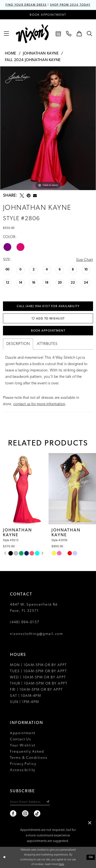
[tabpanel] (48, 128)
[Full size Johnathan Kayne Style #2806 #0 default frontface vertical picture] (48, 128)
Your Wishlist (23, 746)
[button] (6, 34)
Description (18, 344)
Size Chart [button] (84, 260)
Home (11, 54)
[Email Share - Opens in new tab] (35, 196)
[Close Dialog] (5, 857)
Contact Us (21, 740)
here (61, 864)
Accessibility (23, 770)
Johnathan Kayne (41, 54)
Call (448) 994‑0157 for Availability (48, 306)
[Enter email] (30, 802)
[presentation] (24, 489)
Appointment (23, 733)
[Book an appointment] (48, 15)
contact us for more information (39, 404)
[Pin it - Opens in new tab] (29, 196)
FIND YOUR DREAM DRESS (26, 5)
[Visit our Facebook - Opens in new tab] (13, 814)
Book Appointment (48, 331)
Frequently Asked (27, 752)
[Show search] (90, 34)
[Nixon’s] (32, 34)
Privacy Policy (23, 764)
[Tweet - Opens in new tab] (22, 196)
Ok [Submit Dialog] (91, 857)
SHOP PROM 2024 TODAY (70, 5)
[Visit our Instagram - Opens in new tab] (25, 814)
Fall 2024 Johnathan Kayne (33, 60)
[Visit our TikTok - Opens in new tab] (37, 814)
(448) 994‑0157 (25, 622)
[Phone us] (69, 34)
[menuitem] (6, 34)
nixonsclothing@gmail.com (36, 634)
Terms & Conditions (29, 758)
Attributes (47, 344)
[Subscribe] (48, 802)
